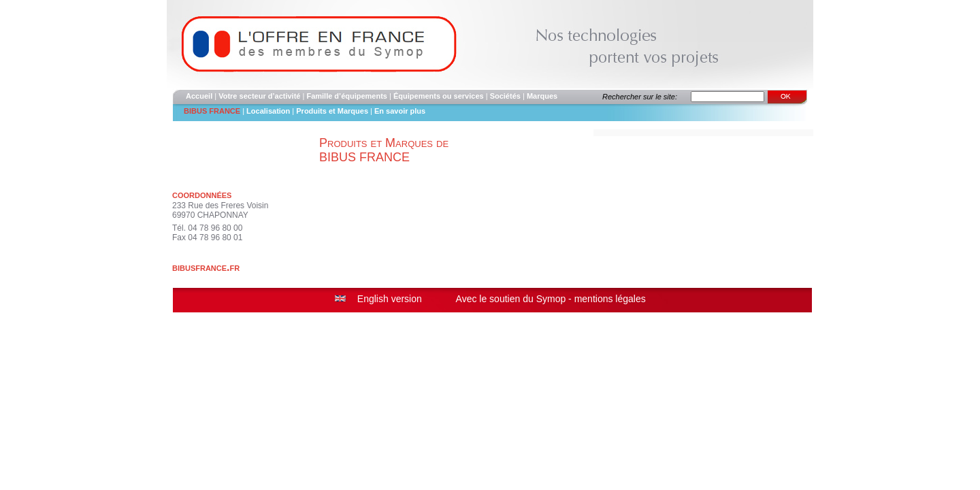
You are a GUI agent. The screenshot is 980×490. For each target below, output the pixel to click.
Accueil (199, 96)
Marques (542, 96)
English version (390, 299)
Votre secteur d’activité (259, 96)
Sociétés (505, 96)
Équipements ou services (439, 96)
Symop (551, 299)
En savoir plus (400, 111)
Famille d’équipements (347, 96)
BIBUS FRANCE (212, 111)
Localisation (268, 111)
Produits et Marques (333, 111)
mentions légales (610, 299)
